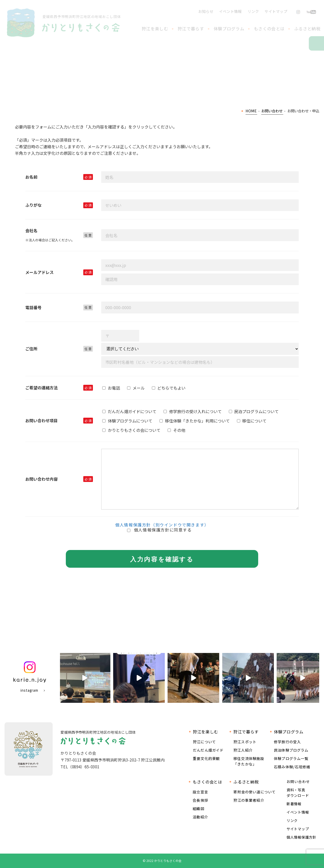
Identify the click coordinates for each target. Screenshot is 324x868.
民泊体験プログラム (291, 750)
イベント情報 (230, 11)
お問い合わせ (323, 43)
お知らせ (206, 11)
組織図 (198, 808)
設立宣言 (200, 792)
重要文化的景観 (206, 758)
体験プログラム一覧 (291, 758)
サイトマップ (276, 11)
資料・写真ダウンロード (298, 793)
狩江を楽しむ (155, 29)
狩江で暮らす (191, 29)
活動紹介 (200, 817)
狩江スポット (245, 742)
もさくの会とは (269, 29)
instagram (29, 690)
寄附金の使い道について (255, 792)
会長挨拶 (200, 800)
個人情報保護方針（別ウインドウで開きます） (162, 525)
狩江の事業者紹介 (249, 800)
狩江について (204, 742)
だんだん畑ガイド (208, 750)
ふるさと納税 (307, 29)
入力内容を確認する (162, 559)
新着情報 (294, 804)
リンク (253, 11)
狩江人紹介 (243, 750)
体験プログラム (229, 29)
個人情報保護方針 (301, 837)
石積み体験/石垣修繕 (292, 767)
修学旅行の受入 (287, 742)
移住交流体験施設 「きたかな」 (249, 761)
